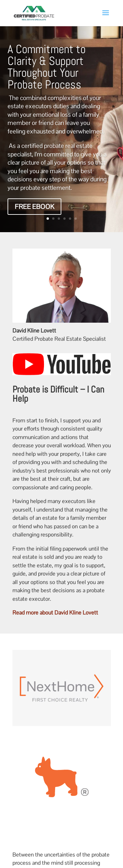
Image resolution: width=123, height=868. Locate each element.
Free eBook (34, 207)
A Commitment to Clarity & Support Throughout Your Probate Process (47, 67)
